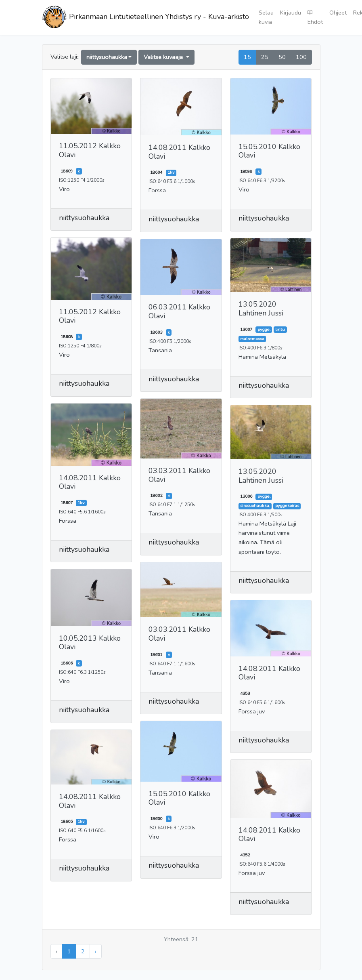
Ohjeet (338, 13)
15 (247, 57)
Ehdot (315, 17)
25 (265, 57)
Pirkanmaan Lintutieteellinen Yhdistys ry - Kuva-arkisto (145, 17)
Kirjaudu (291, 13)
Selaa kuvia (266, 17)
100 (301, 57)
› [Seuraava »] (96, 951)
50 (282, 57)
